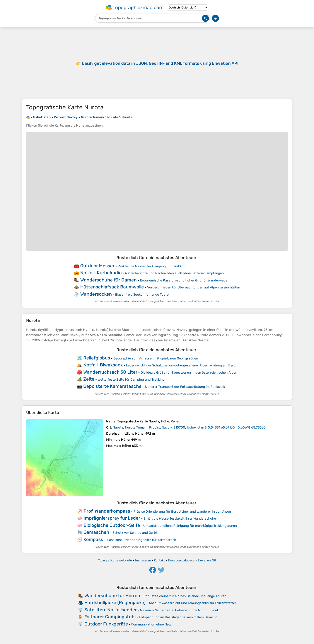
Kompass (93, 539)
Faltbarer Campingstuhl (110, 617)
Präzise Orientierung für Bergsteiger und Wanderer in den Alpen (182, 512)
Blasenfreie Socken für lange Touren (143, 295)
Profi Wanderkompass (107, 511)
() (190, 427)
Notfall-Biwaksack (103, 365)
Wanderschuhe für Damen (108, 280)
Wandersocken (96, 294)
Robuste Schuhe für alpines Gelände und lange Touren (185, 596)
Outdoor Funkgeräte (106, 624)
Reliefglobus (97, 358)
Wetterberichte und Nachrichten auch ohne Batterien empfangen (174, 273)
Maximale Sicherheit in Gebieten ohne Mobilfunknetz (180, 610)
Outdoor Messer (97, 266)
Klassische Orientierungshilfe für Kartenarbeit (141, 540)
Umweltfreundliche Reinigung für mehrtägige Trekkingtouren (190, 526)
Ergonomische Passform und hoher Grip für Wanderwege (184, 280)
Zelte (89, 379)
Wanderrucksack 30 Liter (110, 372)
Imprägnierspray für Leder (112, 518)
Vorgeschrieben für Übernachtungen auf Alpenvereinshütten (194, 287)
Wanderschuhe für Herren (112, 596)
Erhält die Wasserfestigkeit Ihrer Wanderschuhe (180, 519)
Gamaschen (96, 532)
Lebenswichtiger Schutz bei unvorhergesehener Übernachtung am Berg (181, 365)
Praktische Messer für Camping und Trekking (152, 266)
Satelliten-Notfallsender (111, 610)
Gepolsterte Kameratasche (112, 386)
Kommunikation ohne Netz (151, 624)
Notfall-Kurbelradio (101, 273)
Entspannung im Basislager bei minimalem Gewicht (178, 617)
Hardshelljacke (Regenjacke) (115, 602)
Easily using (160, 63)
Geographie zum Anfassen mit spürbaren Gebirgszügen (156, 358)
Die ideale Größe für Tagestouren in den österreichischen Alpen (189, 373)
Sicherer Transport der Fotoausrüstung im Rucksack (185, 387)
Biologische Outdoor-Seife (112, 525)
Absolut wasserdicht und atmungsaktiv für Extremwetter (192, 603)
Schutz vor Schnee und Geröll (135, 533)
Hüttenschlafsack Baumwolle (112, 287)
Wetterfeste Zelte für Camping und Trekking (131, 380)
